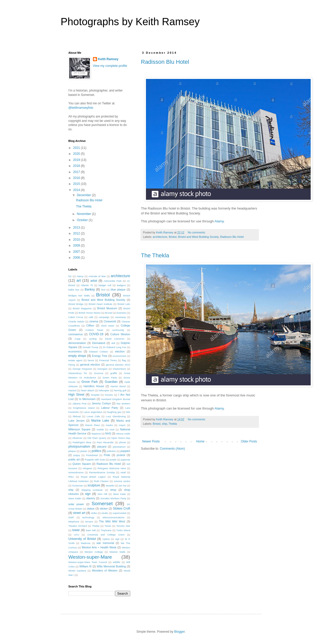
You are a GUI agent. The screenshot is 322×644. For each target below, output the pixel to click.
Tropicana (106, 530)
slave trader (75, 498)
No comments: (197, 232)
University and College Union (106, 535)
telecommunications (114, 517)
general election (90, 365)
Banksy (90, 289)
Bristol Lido (124, 304)
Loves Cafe (93, 416)
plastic (84, 451)
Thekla (173, 424)
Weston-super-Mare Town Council (88, 562)
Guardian (111, 382)
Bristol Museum (107, 308)
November (84, 214)
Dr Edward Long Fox (115, 347)
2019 (77, 160)
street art (79, 513)
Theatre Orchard (78, 526)
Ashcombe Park (113, 281)
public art (74, 459)
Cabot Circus (76, 317)
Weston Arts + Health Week (99, 547)
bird (103, 290)
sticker (104, 509)
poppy (77, 455)
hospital (95, 395)
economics (75, 351)
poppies (125, 451)
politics (96, 451)
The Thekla (155, 255)
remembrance (76, 472)
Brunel (109, 313)
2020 (77, 154)
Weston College (94, 552)
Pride (107, 455)
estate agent (76, 360)
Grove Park (90, 382)
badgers (121, 285)
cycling (93, 339)
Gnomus (99, 373)
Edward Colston (99, 352)
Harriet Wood (118, 386)
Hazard (72, 390)
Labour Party (110, 408)
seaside (110, 486)
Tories (108, 526)
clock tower (108, 326)
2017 (77, 172)
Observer (77, 438)
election (120, 351)
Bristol (173, 237)
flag (124, 360)
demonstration (77, 343)
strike (94, 513)
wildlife (116, 562)
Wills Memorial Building (111, 566)
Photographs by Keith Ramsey (130, 22)
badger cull (105, 285)
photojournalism (79, 447)
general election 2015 (118, 365)
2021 (77, 148)
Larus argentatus (93, 412)
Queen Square (82, 464)
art (79, 280)
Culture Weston (120, 334)
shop (113, 490)
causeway (120, 317)
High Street (76, 395)
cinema (94, 321)
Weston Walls (117, 552)
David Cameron (115, 339)
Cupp (78, 339)
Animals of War (97, 276)
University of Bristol (82, 539)
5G (70, 276)
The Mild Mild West (112, 521)
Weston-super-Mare (90, 557)
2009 (77, 246)
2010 (77, 240)
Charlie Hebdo (76, 321)
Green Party (110, 378)
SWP (71, 517)
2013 (77, 228)
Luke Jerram (77, 421)
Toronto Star (123, 526)
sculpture (94, 485)
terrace (89, 521)
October (83, 220)
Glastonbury (119, 369)
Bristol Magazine (82, 308)
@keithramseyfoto (81, 108)
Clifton (90, 325)
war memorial (105, 543)
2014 (77, 190)
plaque (72, 451)
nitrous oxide (123, 434)
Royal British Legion (93, 477)
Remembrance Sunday (102, 472)
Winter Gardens (77, 571)
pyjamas (126, 460)
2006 (77, 258)
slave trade (119, 494)
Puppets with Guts (95, 460)
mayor (122, 425)
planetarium (119, 447)
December (84, 195)
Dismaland (99, 343)
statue (91, 509)
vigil (117, 539)
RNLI (71, 477)
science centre (122, 481)
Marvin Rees (93, 425)
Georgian (102, 369)
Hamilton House (94, 386)
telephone (74, 521)
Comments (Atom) (172, 449)
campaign (104, 317)
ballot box (74, 290)
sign (88, 494)
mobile (100, 429)
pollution (111, 451)
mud (112, 429)
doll (113, 343)
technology (88, 517)
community (118, 330)
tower (76, 530)
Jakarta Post (79, 403)
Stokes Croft (122, 509)
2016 (77, 178)
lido (128, 412)
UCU (77, 535)
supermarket (119, 513)
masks (109, 425)
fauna (91, 360)
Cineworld (110, 321)
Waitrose (86, 543)
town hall (91, 530)
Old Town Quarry (97, 438)
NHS (108, 433)
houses (109, 395)
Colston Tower (94, 330)
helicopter (104, 390)
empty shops (77, 356)
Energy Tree (100, 356)
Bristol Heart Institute (100, 304)
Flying (72, 365)
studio (105, 513)
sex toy (123, 486)
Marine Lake (100, 421)
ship (164, 424)
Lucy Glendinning (116, 416)
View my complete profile (110, 66)
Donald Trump (90, 347)
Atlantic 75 (87, 285)
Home (200, 441)
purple (113, 460)
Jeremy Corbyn (101, 403)
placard (102, 447)
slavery (91, 498)
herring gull (120, 390)
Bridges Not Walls (79, 296)
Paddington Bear (82, 442)
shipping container (92, 490)
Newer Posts (151, 441)
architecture (160, 237)
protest (121, 455)
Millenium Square (80, 429)
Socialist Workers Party (113, 498)
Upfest (106, 539)
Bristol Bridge (76, 304)
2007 (77, 252)
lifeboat (77, 416)
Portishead (92, 455)
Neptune (96, 434)
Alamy (219, 221)
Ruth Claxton (101, 481)
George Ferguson (82, 369)
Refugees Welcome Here (112, 468)
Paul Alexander (105, 442)
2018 (77, 166)
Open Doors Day (121, 438)
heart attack (87, 390)
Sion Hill (102, 494)
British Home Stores (90, 313)
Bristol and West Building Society (198, 237)
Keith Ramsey (108, 59)
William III (85, 566)
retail (123, 472)
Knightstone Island (84, 408)
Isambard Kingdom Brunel (116, 399)
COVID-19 (96, 334)
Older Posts (249, 441)
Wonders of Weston (105, 570)
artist (94, 281)
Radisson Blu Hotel (165, 62)
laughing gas (114, 412)
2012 (77, 233)
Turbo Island (123, 530)
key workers (123, 403)
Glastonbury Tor (78, 373)
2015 (77, 184)
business (121, 313)
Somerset (102, 504)
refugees (87, 468)
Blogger (180, 632)
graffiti (114, 373)
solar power (76, 504)
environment (120, 356)
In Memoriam (87, 399)
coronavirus (76, 334)
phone (123, 442)
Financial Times (108, 360)
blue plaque (118, 289)
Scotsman (78, 486)
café (91, 317)
